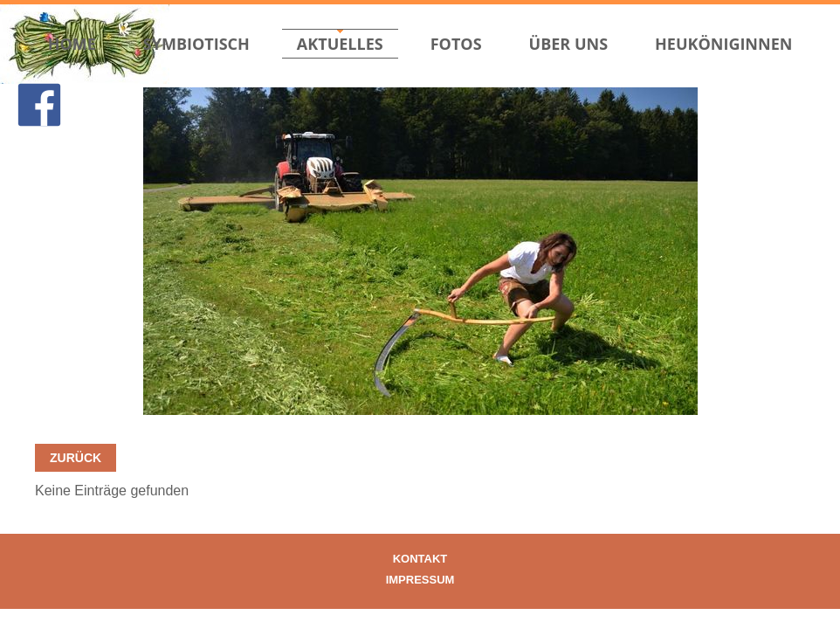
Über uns (569, 44)
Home (72, 44)
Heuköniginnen (723, 44)
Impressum (420, 580)
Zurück (76, 458)
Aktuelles (340, 44)
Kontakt (420, 559)
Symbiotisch (196, 44)
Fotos (456, 44)
